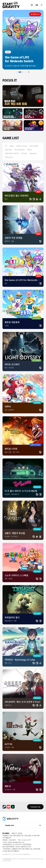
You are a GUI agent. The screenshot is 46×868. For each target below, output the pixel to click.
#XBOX (30, 150)
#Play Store (9, 157)
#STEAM (24, 153)
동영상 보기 (36, 14)
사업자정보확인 (27, 844)
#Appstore (33, 153)
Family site (10, 825)
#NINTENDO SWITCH (12, 153)
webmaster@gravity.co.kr (16, 842)
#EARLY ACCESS (22, 146)
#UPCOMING (34, 146)
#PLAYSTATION (20, 150)
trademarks (8, 859)
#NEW (12, 146)
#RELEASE (8, 150)
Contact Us (35, 807)
